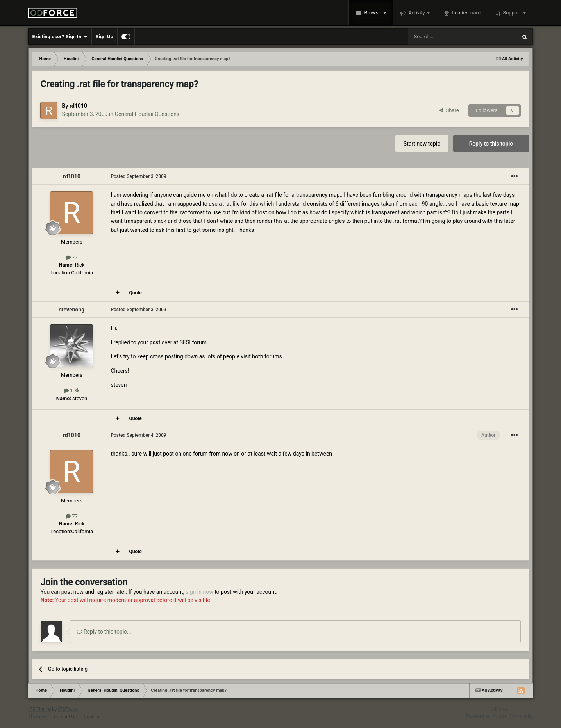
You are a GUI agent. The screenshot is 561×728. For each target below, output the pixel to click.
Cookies (92, 717)
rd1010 (78, 106)
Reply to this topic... (104, 632)
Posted (138, 176)
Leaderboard (466, 13)
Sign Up (105, 36)
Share (449, 110)
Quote (135, 293)
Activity (417, 13)
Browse (373, 13)
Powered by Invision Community (499, 716)
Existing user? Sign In (60, 37)
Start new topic (422, 144)
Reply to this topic (491, 144)
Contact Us (65, 717)
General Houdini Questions (147, 114)
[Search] (444, 37)
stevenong (72, 310)
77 (72, 257)
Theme (37, 717)
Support (512, 13)
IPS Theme (39, 709)
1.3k (72, 391)
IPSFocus (68, 709)
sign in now (199, 592)
